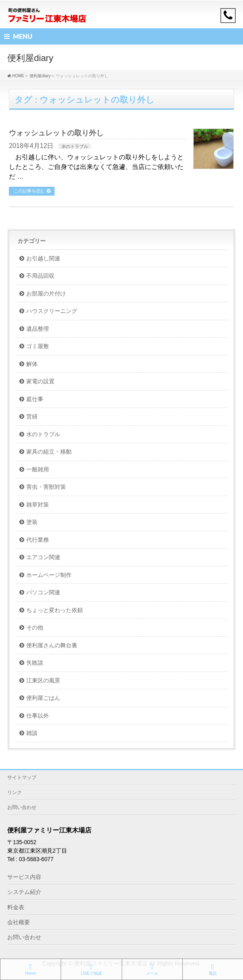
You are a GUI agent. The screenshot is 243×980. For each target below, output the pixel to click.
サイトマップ (22, 777)
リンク (15, 792)
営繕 (32, 417)
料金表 (16, 907)
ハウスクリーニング (52, 311)
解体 (32, 364)
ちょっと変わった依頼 (55, 610)
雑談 (32, 733)
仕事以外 (38, 716)
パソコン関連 (43, 592)
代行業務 (38, 540)
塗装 (32, 522)
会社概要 (19, 922)
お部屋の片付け (46, 294)
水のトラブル (75, 146)
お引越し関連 (43, 259)
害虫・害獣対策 (46, 487)
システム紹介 (24, 892)
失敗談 (35, 663)
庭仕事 (35, 399)
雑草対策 (38, 505)
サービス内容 (24, 877)
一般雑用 (38, 470)
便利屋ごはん (43, 698)
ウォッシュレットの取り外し (56, 133)
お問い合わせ (22, 807)
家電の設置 (40, 381)
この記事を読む (29, 191)
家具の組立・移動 (49, 452)
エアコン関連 (43, 557)
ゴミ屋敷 (38, 346)
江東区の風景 (43, 681)
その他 (35, 628)
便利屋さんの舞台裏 (52, 645)
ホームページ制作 (49, 575)
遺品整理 (38, 329)
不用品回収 (40, 276)
